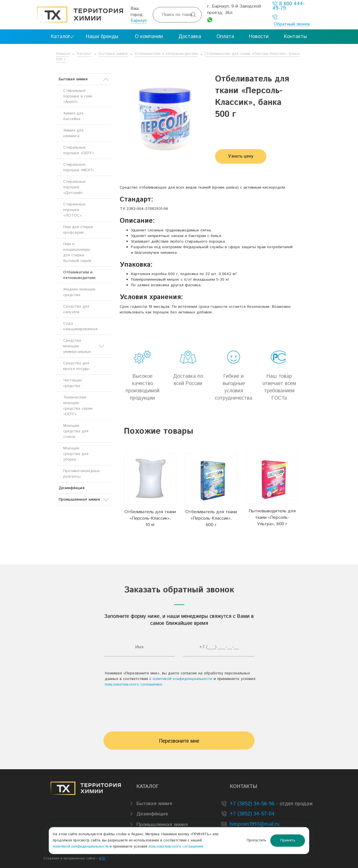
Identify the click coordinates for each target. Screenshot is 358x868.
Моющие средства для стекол (76, 431)
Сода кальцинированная (80, 326)
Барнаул (139, 21)
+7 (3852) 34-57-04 (251, 814)
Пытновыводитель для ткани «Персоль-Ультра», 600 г (272, 518)
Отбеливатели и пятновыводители (166, 54)
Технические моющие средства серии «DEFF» (78, 406)
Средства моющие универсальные (84, 346)
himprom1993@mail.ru (255, 824)
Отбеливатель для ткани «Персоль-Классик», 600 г (211, 518)
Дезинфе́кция (72, 488)
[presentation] (179, 707)
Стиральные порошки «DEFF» (79, 150)
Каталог (84, 54)
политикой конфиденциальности (182, 679)
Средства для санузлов (76, 309)
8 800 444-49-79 (289, 6)
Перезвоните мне (179, 741)
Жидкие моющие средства (79, 292)
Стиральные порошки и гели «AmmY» (78, 96)
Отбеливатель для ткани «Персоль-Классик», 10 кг (150, 518)
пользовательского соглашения (133, 684)
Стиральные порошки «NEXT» (79, 167)
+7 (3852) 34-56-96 (251, 804)
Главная (63, 54)
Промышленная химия (84, 499)
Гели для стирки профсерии (78, 230)
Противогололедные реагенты (82, 474)
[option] (150, 491)
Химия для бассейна (73, 116)
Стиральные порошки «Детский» (74, 187)
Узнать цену (241, 156)
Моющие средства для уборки (76, 454)
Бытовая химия (113, 54)
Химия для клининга (73, 133)
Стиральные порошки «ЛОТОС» (74, 210)
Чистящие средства (73, 383)
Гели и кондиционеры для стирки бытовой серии (77, 252)
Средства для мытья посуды (76, 366)
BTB (102, 858)
